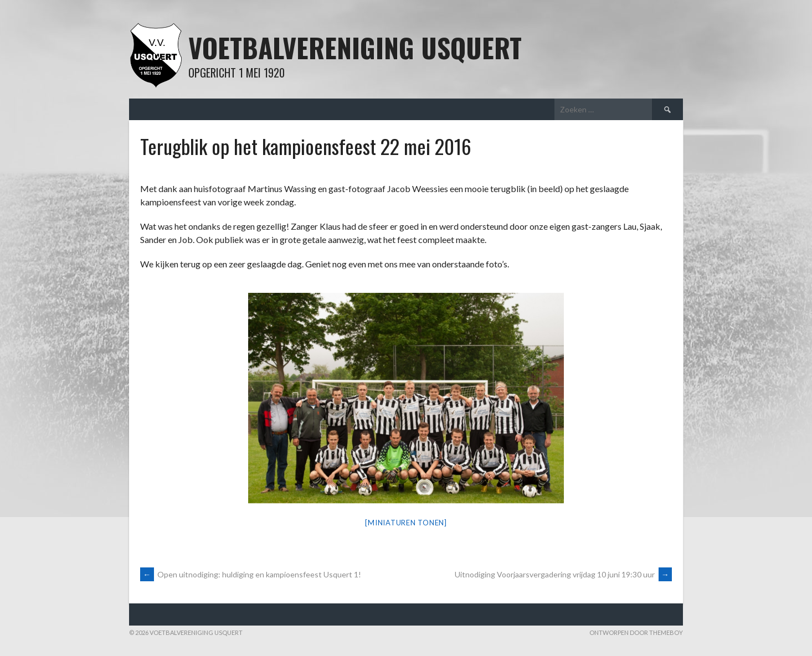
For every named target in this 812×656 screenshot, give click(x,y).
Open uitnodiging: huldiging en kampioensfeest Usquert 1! (251, 574)
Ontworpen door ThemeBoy (636, 632)
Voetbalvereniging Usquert (355, 47)
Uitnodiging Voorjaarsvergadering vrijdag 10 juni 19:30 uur (563, 574)
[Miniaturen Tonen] (406, 523)
